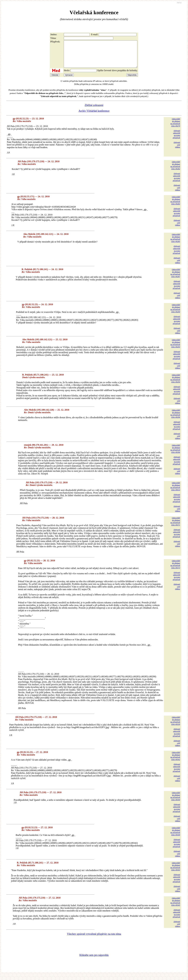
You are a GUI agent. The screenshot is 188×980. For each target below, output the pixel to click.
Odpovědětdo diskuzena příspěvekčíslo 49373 (175, 569)
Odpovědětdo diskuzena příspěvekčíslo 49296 (175, 419)
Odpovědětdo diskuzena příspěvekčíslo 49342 (175, 761)
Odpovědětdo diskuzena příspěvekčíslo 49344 (175, 801)
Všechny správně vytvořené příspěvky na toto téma (94, 939)
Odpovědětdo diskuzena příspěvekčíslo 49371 (175, 527)
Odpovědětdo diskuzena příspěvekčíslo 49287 (175, 278)
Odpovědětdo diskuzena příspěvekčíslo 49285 (175, 243)
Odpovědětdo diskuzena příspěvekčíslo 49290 (175, 313)
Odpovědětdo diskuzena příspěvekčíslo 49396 (175, 454)
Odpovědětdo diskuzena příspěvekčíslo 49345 (175, 907)
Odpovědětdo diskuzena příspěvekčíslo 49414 (175, 492)
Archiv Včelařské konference (94, 116)
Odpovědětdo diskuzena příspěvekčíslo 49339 (175, 726)
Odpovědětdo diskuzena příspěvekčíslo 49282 (175, 171)
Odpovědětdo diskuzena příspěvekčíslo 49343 (175, 872)
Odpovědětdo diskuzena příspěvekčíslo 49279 (175, 128)
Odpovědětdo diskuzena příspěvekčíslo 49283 (175, 206)
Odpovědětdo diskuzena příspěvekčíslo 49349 (175, 837)
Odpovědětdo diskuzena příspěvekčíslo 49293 (175, 349)
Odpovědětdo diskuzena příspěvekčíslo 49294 (175, 384)
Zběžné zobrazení (94, 110)
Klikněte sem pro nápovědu (94, 960)
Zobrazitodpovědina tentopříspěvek (176, 139)
